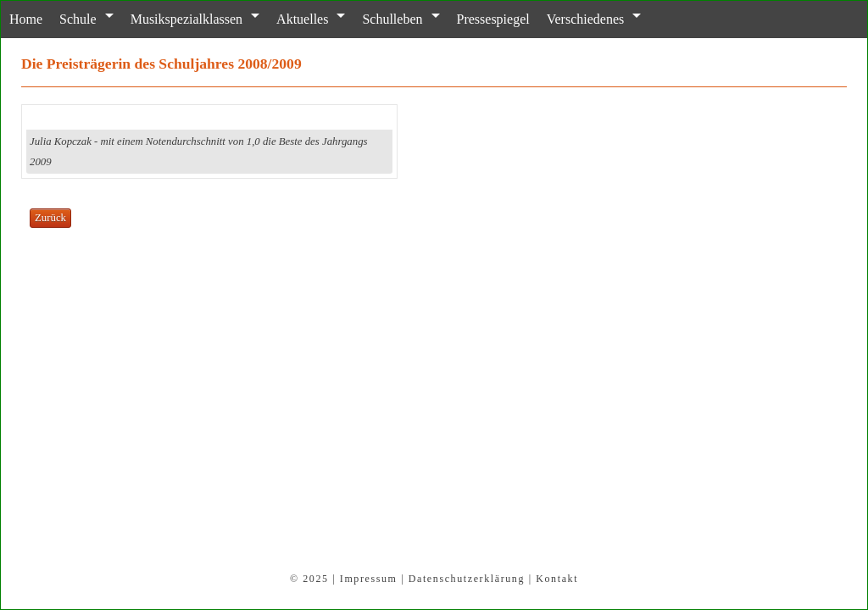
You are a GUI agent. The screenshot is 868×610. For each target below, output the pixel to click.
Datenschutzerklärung (467, 579)
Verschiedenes (586, 19)
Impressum (369, 579)
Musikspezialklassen (186, 19)
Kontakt (557, 579)
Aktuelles (302, 19)
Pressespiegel (493, 19)
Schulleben (392, 19)
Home (26, 19)
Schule (78, 19)
